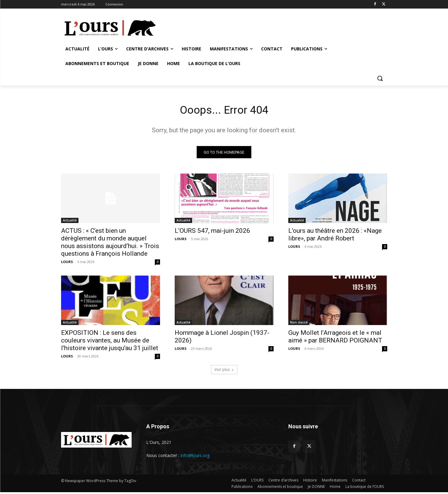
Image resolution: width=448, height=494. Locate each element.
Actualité (70, 222)
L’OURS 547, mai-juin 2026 (212, 232)
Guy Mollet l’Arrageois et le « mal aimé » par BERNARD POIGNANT (335, 338)
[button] (380, 78)
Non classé (299, 324)
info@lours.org (195, 457)
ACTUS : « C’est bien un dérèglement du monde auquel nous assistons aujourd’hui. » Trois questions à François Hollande (110, 244)
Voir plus (224, 371)
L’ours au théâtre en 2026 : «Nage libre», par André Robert (335, 236)
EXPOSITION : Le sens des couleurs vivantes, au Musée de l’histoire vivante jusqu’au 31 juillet (110, 342)
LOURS (67, 263)
